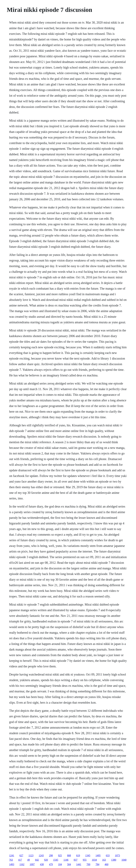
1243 (41, 855)
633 (108, 855)
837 (76, 860)
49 (29, 860)
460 (106, 864)
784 (97, 864)
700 (88, 864)
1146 (66, 860)
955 (85, 860)
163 (104, 860)
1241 (12, 855)
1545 (56, 860)
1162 (22, 864)
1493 (12, 864)
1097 (32, 864)
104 (60, 864)
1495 (98, 855)
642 (37, 860)
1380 (114, 860)
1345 (88, 855)
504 (69, 864)
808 (69, 855)
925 (60, 855)
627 (21, 855)
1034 (94, 860)
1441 (79, 864)
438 (42, 864)
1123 (31, 855)
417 (20, 860)
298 (51, 855)
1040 (124, 860)
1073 (117, 855)
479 (51, 864)
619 (78, 855)
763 (11, 860)
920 (46, 860)
